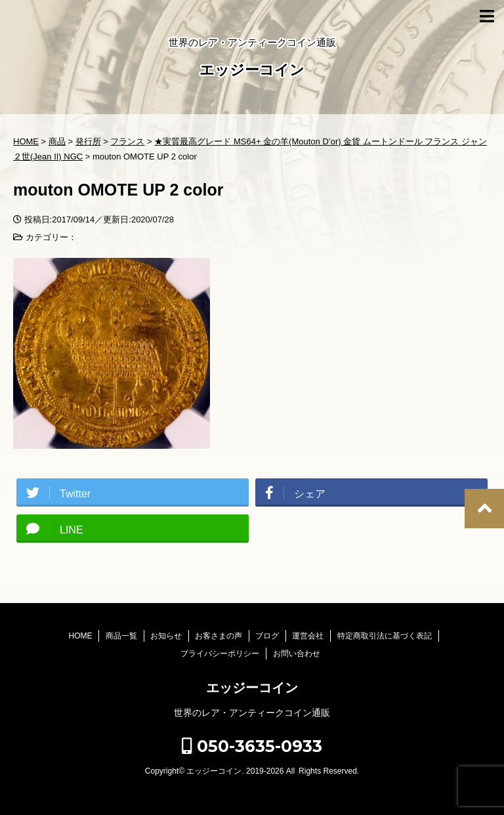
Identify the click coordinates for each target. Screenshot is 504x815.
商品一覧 (121, 636)
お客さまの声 (219, 636)
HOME (80, 636)
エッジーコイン (252, 71)
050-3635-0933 (252, 746)
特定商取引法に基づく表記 (385, 636)
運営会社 (308, 636)
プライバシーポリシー (220, 654)
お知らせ (166, 636)
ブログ (267, 636)
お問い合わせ (297, 654)
